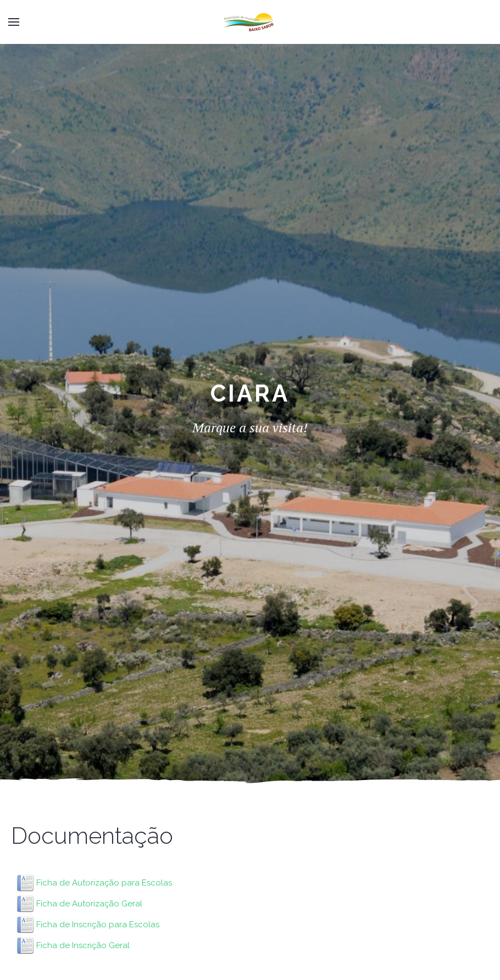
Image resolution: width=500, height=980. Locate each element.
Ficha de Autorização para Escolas (104, 883)
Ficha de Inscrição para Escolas (98, 925)
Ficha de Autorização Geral (89, 904)
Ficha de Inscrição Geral (83, 945)
